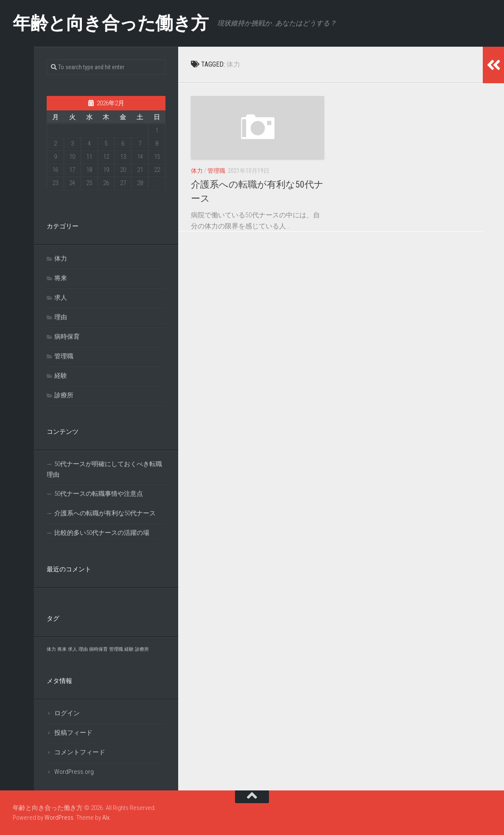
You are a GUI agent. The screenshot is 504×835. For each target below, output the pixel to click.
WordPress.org (74, 772)
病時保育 (67, 337)
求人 (61, 298)
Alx (106, 818)
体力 (197, 171)
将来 (61, 278)
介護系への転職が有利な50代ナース (105, 513)
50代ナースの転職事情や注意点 (99, 494)
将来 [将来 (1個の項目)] (62, 649)
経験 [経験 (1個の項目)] (129, 649)
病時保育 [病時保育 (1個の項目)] (98, 649)
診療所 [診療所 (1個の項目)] (142, 649)
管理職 (216, 171)
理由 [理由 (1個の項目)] (83, 649)
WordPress (59, 818)
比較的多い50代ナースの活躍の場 (102, 533)
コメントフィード (80, 752)
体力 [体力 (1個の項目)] (51, 649)
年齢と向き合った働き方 (111, 23)
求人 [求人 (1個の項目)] (73, 649)
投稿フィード (73, 733)
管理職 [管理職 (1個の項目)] (116, 649)
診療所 (64, 395)
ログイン (67, 713)
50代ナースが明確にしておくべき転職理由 (104, 469)
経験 (61, 376)
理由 (61, 317)
